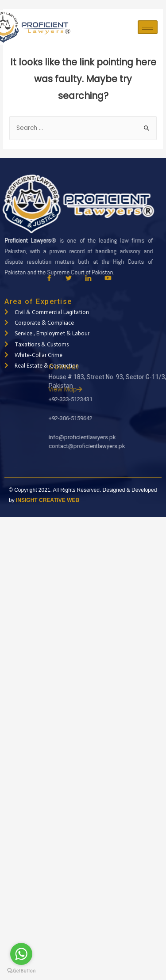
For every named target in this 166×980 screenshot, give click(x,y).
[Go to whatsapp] (21, 954)
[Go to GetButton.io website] (21, 971)
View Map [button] (122, 389)
